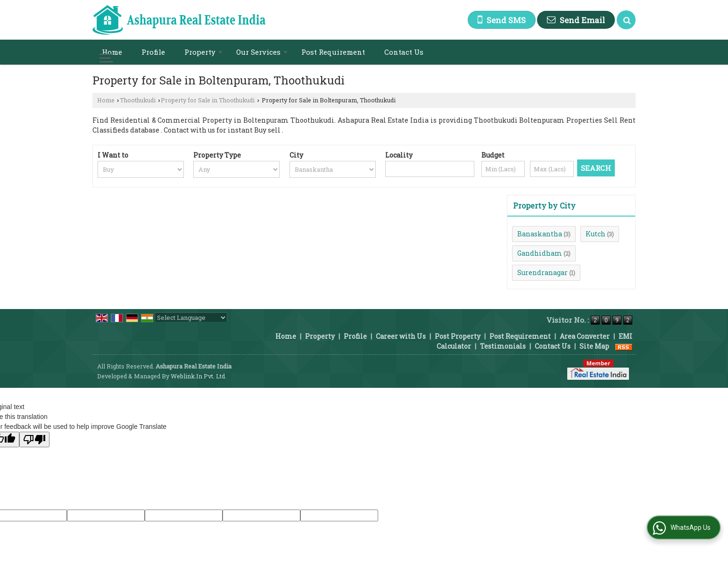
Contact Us (404, 52)
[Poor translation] (34, 439)
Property (203, 52)
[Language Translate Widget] (191, 318)
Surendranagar (542, 272)
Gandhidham (540, 253)
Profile (153, 52)
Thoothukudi (138, 100)
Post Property (458, 336)
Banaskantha (540, 234)
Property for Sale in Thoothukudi (208, 100)
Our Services (262, 52)
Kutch (596, 234)
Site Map (594, 346)
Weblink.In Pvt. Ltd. (199, 376)
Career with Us (401, 336)
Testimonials (503, 346)
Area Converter (585, 336)
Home (112, 52)
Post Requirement (333, 52)
